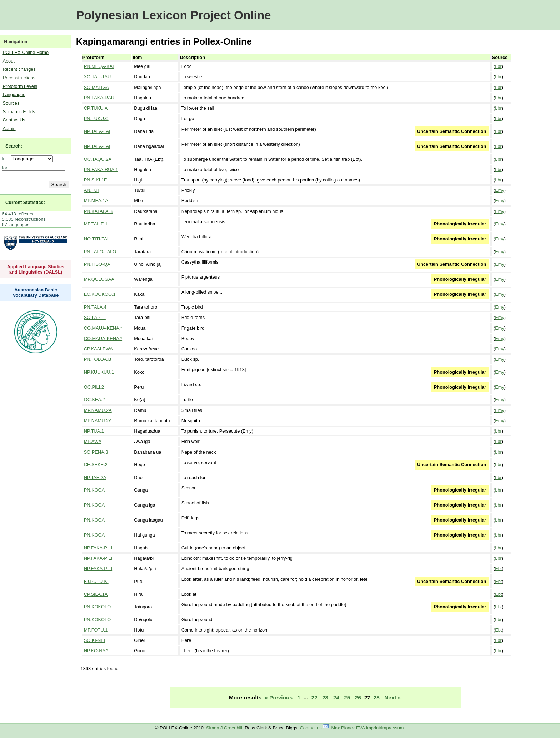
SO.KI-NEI (95, 640)
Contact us (314, 728)
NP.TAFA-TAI (97, 131)
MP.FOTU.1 (96, 630)
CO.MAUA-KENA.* (103, 328)
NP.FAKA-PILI (98, 548)
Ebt (498, 569)
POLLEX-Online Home (26, 52)
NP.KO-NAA (96, 651)
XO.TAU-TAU (97, 77)
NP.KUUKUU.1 (99, 372)
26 (358, 697)
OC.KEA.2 (94, 400)
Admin (9, 128)
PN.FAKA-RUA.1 (101, 169)
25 (347, 697)
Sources (11, 103)
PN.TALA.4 (95, 307)
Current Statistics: (25, 202)
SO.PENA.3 (96, 452)
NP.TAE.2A (95, 477)
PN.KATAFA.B (98, 211)
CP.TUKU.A (96, 108)
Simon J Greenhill (224, 728)
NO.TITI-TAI (96, 239)
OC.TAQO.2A (98, 159)
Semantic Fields (19, 112)
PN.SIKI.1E (96, 180)
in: (6, 159)
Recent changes (19, 69)
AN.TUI (91, 190)
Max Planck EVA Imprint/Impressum (367, 728)
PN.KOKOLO (97, 607)
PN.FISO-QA (97, 264)
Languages (14, 94)
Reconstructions (19, 78)
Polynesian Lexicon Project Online (173, 15)
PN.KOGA (94, 490)
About (8, 61)
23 (325, 697)
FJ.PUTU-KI (96, 581)
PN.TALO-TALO (100, 252)
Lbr (498, 66)
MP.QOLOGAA (99, 279)
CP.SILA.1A (96, 594)
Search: (14, 146)
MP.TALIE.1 (96, 224)
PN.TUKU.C (96, 118)
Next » (392, 697)
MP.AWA (93, 441)
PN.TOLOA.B (98, 359)
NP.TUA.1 (94, 431)
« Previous (279, 697)
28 (377, 697)
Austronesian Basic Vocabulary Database (36, 293)
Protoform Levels (20, 86)
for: (6, 168)
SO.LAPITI (95, 317)
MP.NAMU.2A (98, 410)
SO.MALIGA (96, 87)
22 (314, 697)
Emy (500, 190)
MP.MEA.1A (96, 201)
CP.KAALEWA (98, 349)
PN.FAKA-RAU (99, 98)
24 (336, 697)
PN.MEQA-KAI (99, 66)
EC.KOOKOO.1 (100, 294)
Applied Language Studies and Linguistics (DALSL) (36, 269)
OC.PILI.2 (94, 387)
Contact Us (14, 120)
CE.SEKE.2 (96, 465)
